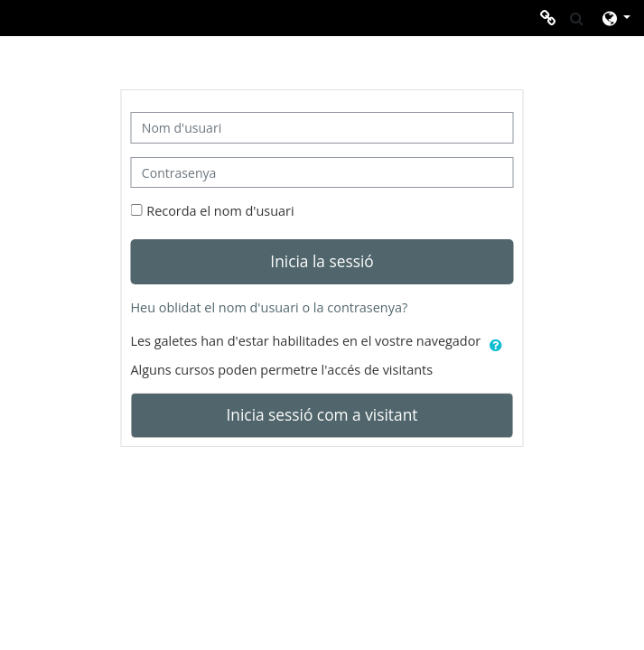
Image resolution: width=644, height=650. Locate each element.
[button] (577, 18)
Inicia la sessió (322, 261)
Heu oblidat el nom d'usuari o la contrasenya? (269, 307)
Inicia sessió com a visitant (322, 414)
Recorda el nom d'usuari (220, 211)
